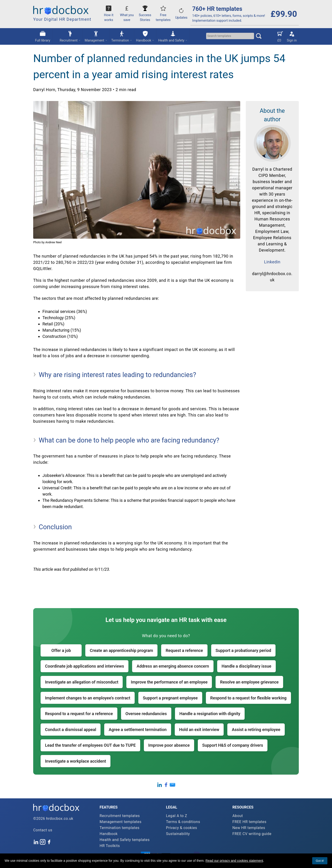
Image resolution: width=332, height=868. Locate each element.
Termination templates (120, 828)
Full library (43, 36)
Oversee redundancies (146, 714)
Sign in (292, 36)
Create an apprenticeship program (122, 650)
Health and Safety (173, 36)
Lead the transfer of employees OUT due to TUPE (90, 745)
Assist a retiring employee (256, 730)
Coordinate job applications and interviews (84, 666)
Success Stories (145, 15)
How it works (109, 15)
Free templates (163, 15)
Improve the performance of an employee (169, 682)
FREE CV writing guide (252, 834)
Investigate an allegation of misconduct (82, 682)
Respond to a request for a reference (79, 714)
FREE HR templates (249, 822)
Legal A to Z (177, 816)
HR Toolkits (110, 846)
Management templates (121, 822)
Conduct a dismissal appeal (71, 730)
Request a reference (184, 650)
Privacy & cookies (182, 828)
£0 (280, 36)
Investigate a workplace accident (76, 761)
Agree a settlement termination (138, 730)
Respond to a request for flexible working (248, 698)
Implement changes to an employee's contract (88, 698)
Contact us (43, 830)
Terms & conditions (183, 822)
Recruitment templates (120, 816)
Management (96, 36)
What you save (127, 15)
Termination (122, 36)
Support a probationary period (243, 650)
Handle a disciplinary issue (246, 666)
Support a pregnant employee (170, 698)
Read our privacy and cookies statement (234, 861)
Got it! (320, 861)
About (238, 816)
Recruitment (70, 36)
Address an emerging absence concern (173, 666)
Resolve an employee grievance (249, 682)
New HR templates (249, 828)
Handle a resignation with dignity (210, 714)
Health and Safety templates (125, 840)
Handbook (145, 36)
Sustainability (178, 834)
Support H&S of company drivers (233, 745)
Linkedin (272, 262)
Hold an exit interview (199, 730)
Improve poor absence (169, 745)
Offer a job (61, 650)
